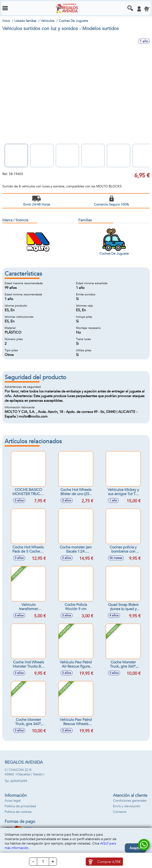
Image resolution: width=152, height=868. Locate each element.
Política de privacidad (20, 806)
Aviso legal (13, 801)
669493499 (19, 781)
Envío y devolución (127, 806)
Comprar (109, 862)
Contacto (120, 812)
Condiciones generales (130, 801)
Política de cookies (18, 812)
